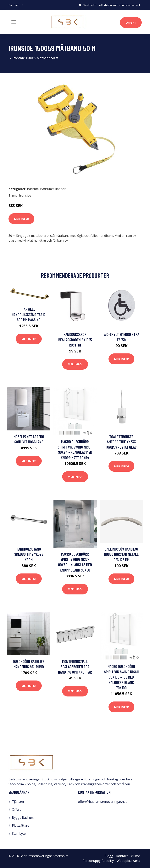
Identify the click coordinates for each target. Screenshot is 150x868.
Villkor (136, 856)
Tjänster (18, 802)
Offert (131, 23)
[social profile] (22, 5)
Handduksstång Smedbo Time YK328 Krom (29, 554)
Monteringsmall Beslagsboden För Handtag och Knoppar (75, 667)
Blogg (109, 856)
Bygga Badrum (23, 818)
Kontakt (122, 856)
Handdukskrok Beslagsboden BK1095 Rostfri (75, 340)
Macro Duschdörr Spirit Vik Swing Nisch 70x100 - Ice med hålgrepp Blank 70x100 (121, 677)
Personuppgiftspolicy (98, 861)
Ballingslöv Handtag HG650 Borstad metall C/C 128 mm (121, 554)
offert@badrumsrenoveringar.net (120, 5)
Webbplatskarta (128, 861)
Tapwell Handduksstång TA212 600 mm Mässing (29, 314)
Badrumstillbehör (53, 189)
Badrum (33, 189)
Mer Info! (21, 219)
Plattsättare (21, 825)
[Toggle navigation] (14, 22)
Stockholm (89, 5)
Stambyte (19, 834)
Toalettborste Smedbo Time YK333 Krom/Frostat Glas (121, 442)
